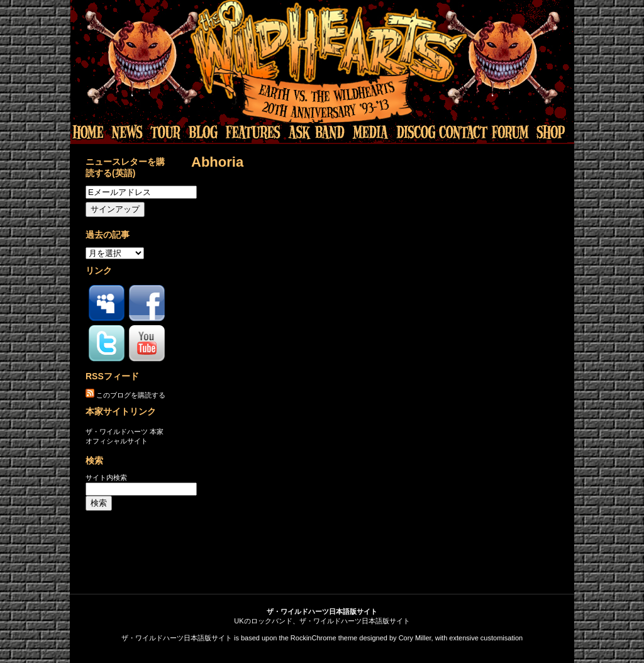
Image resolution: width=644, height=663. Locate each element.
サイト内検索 (106, 477)
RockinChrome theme (324, 638)
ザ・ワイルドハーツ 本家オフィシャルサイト (125, 436)
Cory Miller (415, 638)
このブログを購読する (131, 395)
